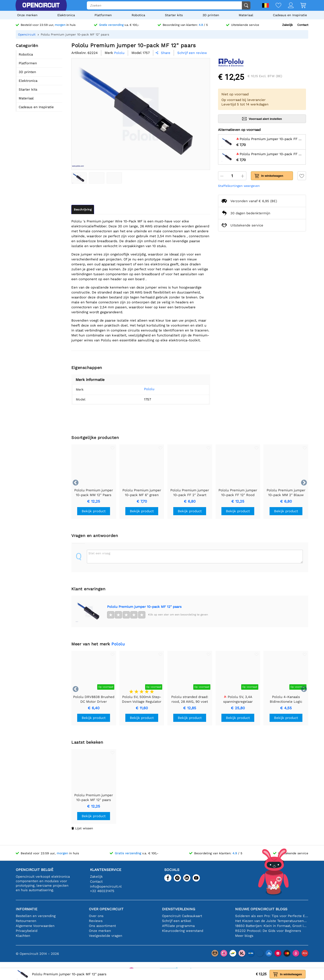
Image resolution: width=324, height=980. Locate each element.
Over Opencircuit (106, 909)
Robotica (138, 15)
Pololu (142, 389)
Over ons (96, 916)
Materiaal (246, 15)
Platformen (103, 15)
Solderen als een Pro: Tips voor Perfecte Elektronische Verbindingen (272, 916)
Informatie (27, 909)
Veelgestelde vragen (106, 936)
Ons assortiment (102, 926)
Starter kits (174, 15)
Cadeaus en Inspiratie (290, 15)
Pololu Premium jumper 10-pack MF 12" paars (144, 607)
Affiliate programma (178, 926)
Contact (303, 25)
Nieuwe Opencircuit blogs (261, 909)
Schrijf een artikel (177, 921)
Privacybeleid (27, 931)
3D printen (211, 15)
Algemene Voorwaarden (35, 926)
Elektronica (66, 15)
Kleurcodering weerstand (183, 931)
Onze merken (27, 15)
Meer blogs (244, 936)
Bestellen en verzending (36, 916)
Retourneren (26, 921)
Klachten (23, 936)
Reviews (96, 921)
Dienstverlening (179, 909)
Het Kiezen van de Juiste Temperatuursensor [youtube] (272, 921)
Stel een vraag (99, 553)
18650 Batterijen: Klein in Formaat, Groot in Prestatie (272, 926)
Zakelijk (287, 25)
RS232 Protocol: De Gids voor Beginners (268, 931)
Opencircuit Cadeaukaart (182, 916)
